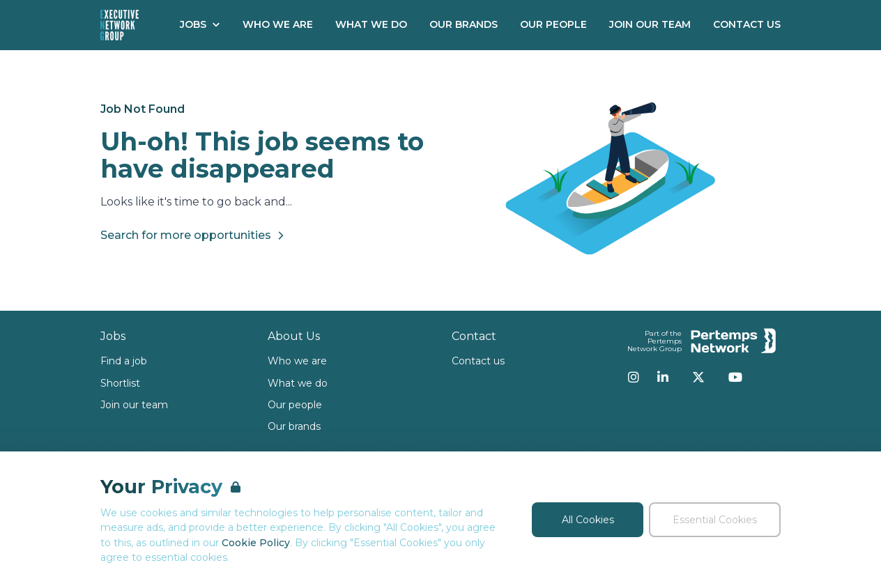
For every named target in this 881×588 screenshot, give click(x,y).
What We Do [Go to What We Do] (371, 24)
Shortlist (120, 383)
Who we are (297, 361)
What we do (298, 383)
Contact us (478, 361)
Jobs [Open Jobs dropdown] (200, 24)
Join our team (134, 405)
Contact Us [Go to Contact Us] (747, 24)
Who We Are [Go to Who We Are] (278, 24)
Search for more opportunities (194, 235)
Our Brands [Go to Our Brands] (464, 24)
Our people (295, 405)
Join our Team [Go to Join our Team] (650, 24)
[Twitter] (698, 377)
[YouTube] (735, 377)
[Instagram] (634, 377)
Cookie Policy (256, 543)
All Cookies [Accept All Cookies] (588, 520)
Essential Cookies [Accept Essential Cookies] (715, 520)
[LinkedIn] (663, 377)
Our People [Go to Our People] (553, 24)
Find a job (124, 361)
